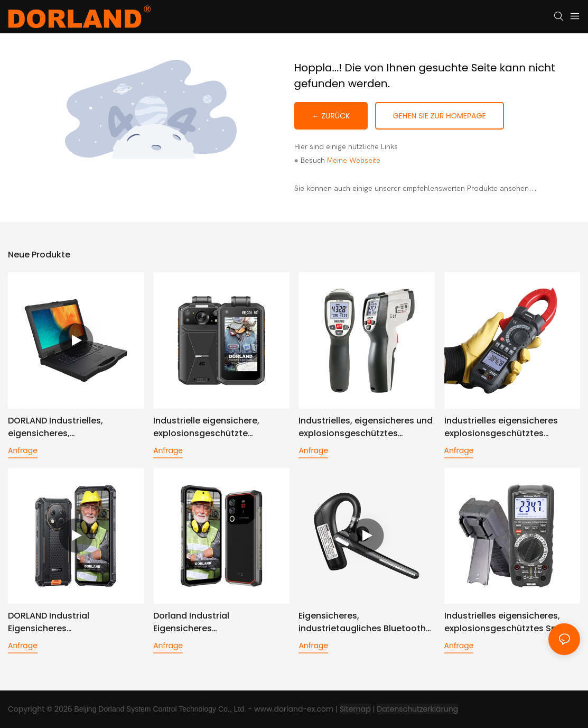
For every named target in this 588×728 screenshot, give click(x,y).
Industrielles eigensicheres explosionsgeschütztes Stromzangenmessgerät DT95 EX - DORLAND (509, 427)
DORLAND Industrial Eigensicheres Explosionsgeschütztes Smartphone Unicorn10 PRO (66, 622)
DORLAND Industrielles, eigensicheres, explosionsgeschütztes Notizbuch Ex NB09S (58, 427)
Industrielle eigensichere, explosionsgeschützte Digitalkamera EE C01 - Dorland (219, 427)
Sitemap (355, 709)
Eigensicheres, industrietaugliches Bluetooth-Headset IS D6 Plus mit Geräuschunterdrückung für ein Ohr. (365, 622)
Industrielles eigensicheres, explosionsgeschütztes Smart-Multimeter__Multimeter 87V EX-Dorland (511, 622)
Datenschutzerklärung (417, 709)
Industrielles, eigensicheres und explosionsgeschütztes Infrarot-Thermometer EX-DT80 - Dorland (366, 427)
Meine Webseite (354, 160)
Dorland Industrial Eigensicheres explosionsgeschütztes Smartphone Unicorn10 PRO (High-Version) (211, 622)
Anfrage (23, 450)
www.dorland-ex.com (294, 709)
